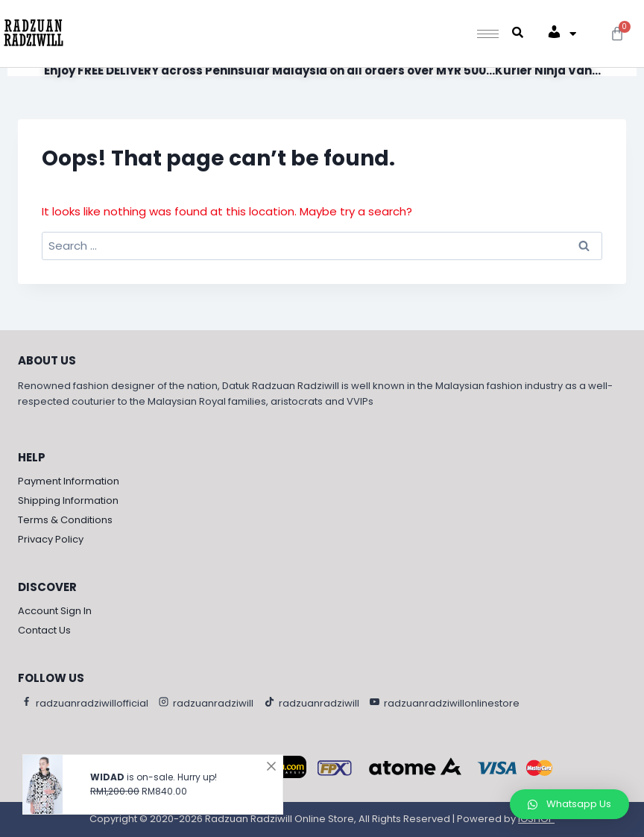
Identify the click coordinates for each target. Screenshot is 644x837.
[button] (569, 804)
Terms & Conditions (65, 520)
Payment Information (69, 481)
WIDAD (107, 774)
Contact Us (44, 630)
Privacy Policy (51, 539)
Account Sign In (55, 611)
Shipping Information (68, 500)
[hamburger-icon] (488, 34)
